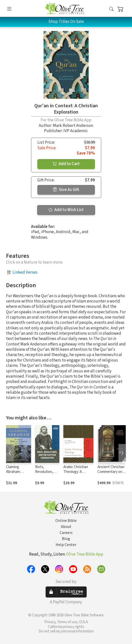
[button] (111, 9)
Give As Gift (66, 190)
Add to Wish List (66, 210)
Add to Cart (66, 164)
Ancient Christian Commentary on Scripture (111, 472)
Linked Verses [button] (25, 272)
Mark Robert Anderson (73, 126)
